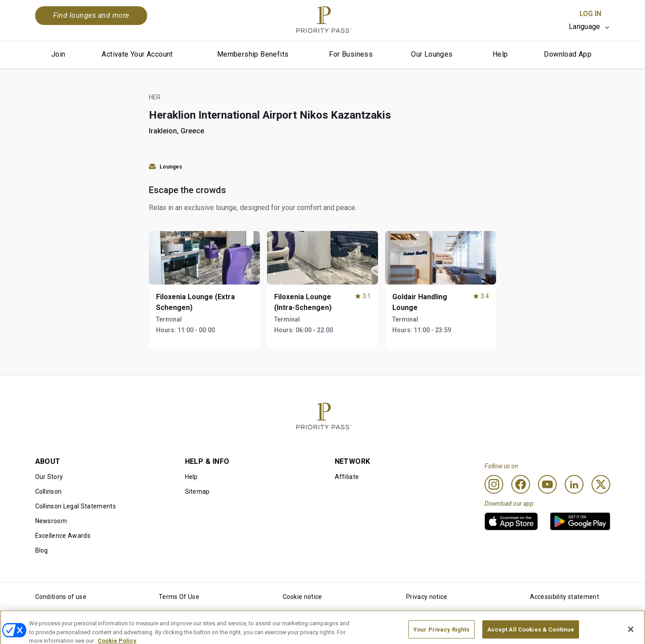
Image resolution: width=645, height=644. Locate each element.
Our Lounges (432, 54)
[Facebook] (521, 484)
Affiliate (347, 477)
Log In (590, 14)
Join (58, 54)
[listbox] (590, 27)
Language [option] (585, 27)
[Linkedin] (574, 484)
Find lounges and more (91, 15)
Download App (568, 54)
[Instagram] (494, 484)
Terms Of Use (179, 597)
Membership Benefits (253, 54)
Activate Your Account (137, 54)
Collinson (49, 491)
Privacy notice (427, 597)
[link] (511, 521)
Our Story (49, 477)
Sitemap (197, 491)
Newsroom (51, 521)
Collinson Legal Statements (76, 506)
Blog (42, 550)
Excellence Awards (63, 536)
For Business (351, 54)
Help (500, 54)
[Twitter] (601, 484)
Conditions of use (61, 597)
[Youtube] (547, 484)
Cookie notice (302, 597)
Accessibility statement (565, 597)
